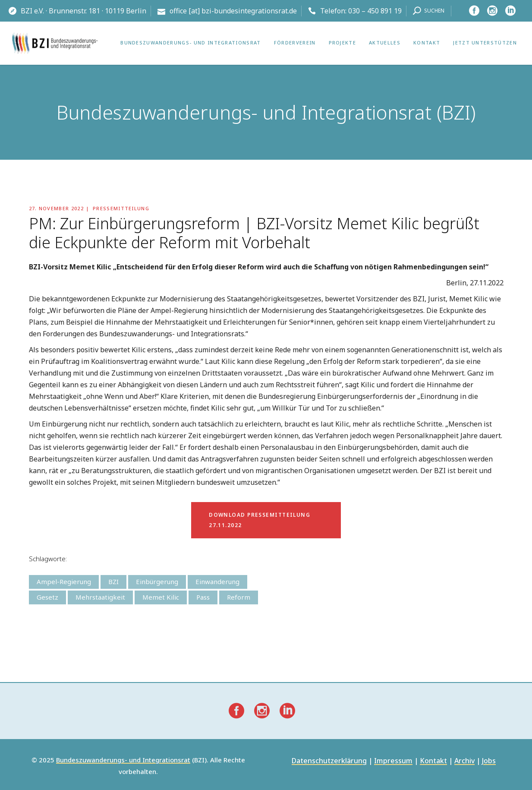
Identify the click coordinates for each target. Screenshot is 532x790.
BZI (113, 581)
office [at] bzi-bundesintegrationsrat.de (233, 11)
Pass (203, 597)
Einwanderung (217, 581)
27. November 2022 (56, 208)
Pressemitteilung (121, 208)
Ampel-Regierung (64, 581)
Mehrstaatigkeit (100, 597)
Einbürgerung (157, 581)
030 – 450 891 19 (375, 11)
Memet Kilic (161, 597)
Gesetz (47, 597)
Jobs (489, 761)
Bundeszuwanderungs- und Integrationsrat (123, 760)
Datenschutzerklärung (329, 761)
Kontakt (433, 761)
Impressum (393, 761)
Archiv (464, 761)
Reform (239, 597)
